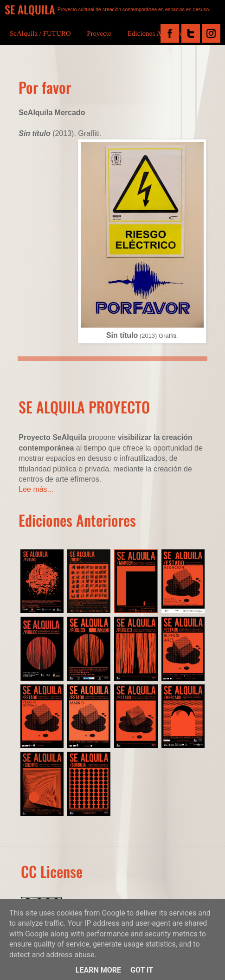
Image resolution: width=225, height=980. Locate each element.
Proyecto (99, 33)
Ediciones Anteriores (157, 33)
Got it (142, 970)
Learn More (98, 970)
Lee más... (36, 489)
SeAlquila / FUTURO (40, 33)
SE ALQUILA (30, 9)
